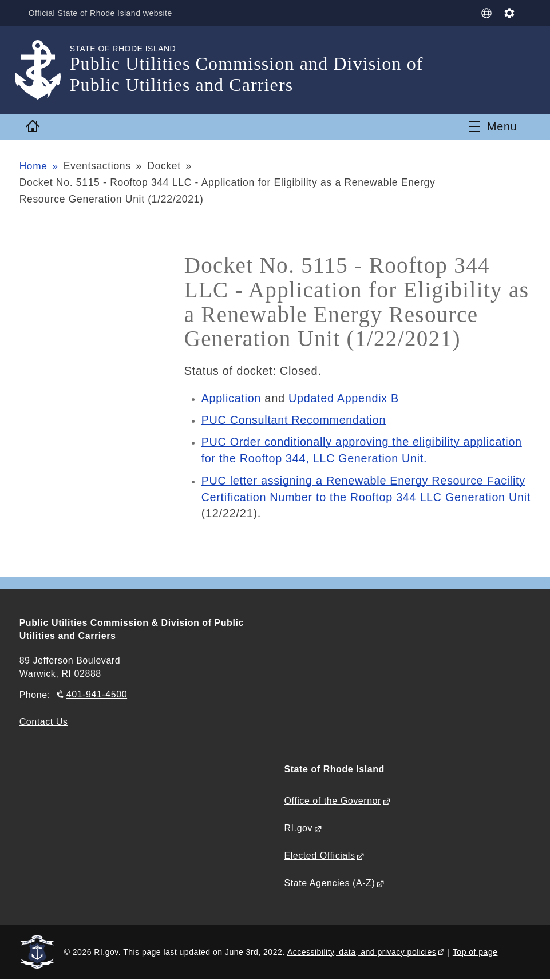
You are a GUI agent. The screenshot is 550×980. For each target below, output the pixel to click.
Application (232, 398)
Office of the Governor (333, 801)
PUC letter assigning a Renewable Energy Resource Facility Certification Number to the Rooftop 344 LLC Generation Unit (365, 497)
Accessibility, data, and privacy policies (362, 951)
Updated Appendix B (345, 398)
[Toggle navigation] (493, 126)
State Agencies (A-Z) (330, 883)
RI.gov (299, 828)
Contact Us (44, 722)
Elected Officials (320, 856)
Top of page (475, 951)
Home (33, 166)
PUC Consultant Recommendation (295, 420)
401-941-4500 (97, 694)
